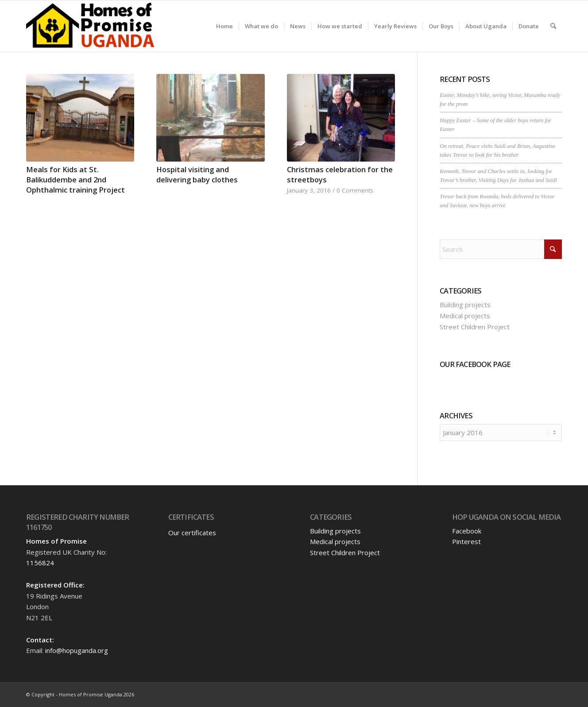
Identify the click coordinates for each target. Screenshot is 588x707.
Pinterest (466, 541)
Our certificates (192, 533)
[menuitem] (224, 26)
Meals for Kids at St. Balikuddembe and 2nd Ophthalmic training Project (75, 180)
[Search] (553, 26)
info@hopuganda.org (77, 650)
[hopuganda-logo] (91, 26)
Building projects (465, 305)
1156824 (40, 563)
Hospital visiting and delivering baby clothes (197, 174)
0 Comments (355, 190)
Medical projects (465, 316)
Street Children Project (475, 327)
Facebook (467, 531)
